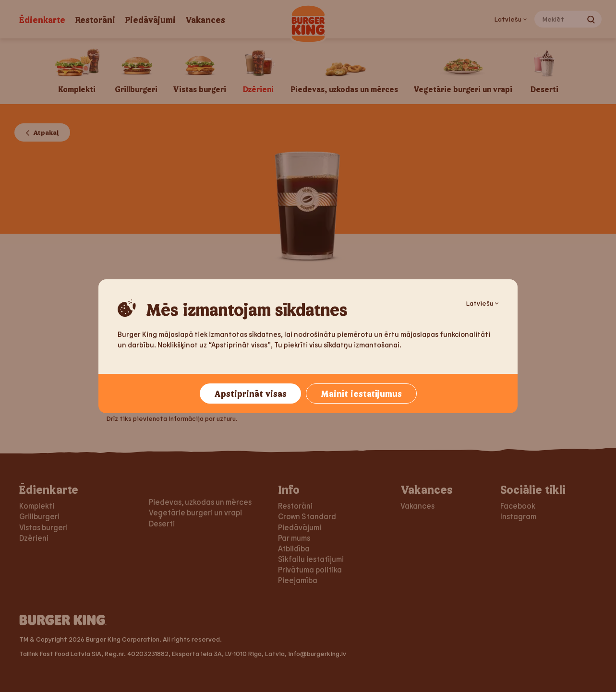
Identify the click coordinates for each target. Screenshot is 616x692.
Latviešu (482, 303)
